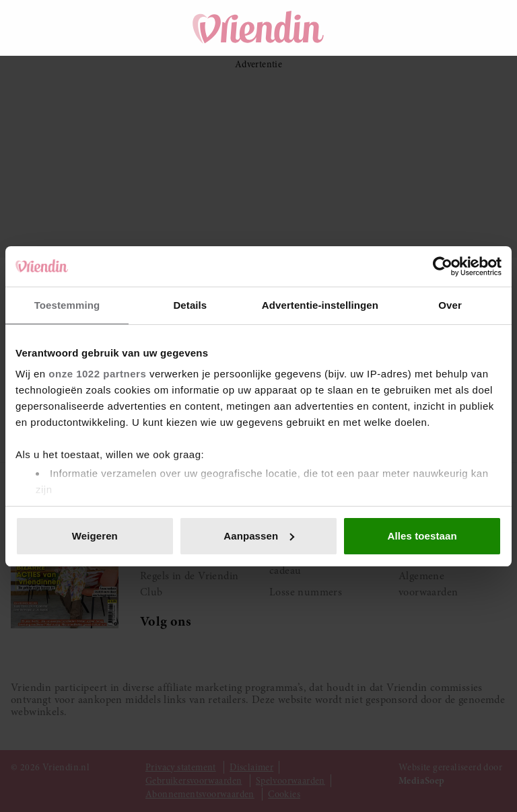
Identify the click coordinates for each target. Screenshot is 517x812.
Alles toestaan (422, 536)
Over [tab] (450, 305)
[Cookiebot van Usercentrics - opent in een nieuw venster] (443, 266)
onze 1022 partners (97, 374)
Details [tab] (190, 305)
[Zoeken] (415, 28)
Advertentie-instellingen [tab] (320, 305)
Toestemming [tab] (67, 305)
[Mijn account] (490, 28)
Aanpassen (259, 536)
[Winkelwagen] (452, 28)
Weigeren (95, 536)
